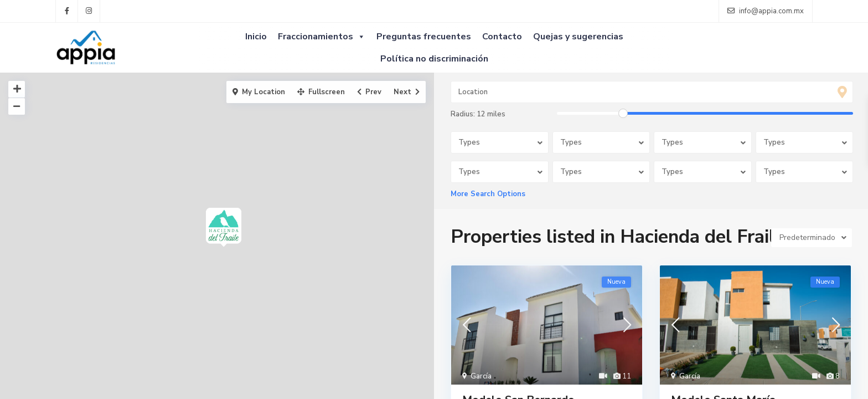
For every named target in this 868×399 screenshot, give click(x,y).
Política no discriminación (434, 59)
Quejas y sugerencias (578, 37)
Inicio (256, 37)
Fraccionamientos (322, 37)
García (481, 376)
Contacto (502, 37)
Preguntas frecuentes (424, 37)
